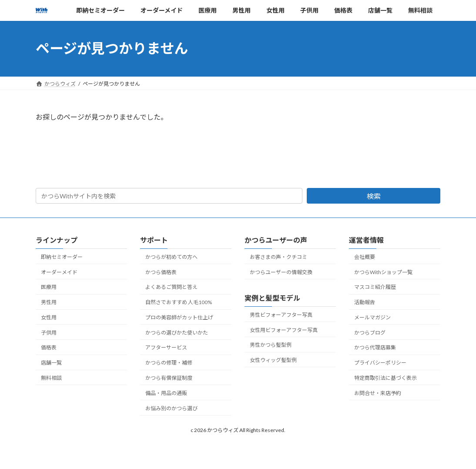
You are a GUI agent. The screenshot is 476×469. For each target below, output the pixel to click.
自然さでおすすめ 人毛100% (179, 302)
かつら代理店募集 (375, 348)
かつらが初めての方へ (171, 257)
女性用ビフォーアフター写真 (284, 330)
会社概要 (365, 257)
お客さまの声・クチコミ (278, 257)
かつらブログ (370, 333)
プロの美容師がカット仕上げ (179, 317)
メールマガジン (372, 317)
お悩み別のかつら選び (171, 408)
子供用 (49, 333)
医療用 (49, 287)
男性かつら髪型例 (271, 345)
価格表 (49, 348)
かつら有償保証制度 (169, 378)
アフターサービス (166, 348)
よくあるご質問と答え (171, 287)
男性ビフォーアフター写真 (281, 315)
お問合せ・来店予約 (378, 393)
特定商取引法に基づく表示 (385, 378)
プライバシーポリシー (380, 363)
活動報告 (365, 302)
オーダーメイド (59, 272)
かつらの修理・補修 (169, 363)
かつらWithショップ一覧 (383, 272)
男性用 (49, 302)
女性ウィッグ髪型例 (273, 360)
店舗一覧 (51, 363)
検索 (374, 196)
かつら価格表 (161, 272)
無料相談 (51, 378)
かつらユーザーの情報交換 (281, 272)
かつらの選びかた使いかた (177, 333)
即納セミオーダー (62, 257)
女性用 (49, 317)
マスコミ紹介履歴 (375, 287)
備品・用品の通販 (166, 393)
